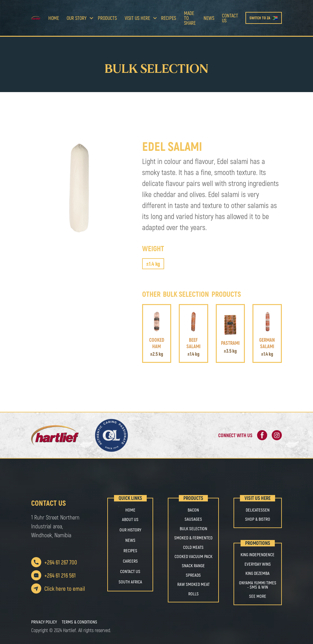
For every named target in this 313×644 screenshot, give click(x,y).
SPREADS (193, 575)
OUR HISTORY (130, 530)
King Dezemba (258, 573)
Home (54, 18)
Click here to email (65, 588)
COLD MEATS (193, 547)
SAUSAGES (193, 519)
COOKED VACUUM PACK (193, 557)
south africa (130, 582)
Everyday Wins (258, 564)
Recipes (169, 18)
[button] (78, 18)
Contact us (230, 18)
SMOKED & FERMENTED (193, 538)
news (209, 18)
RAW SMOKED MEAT (193, 584)
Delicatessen (258, 510)
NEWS (130, 540)
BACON (193, 510)
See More (258, 596)
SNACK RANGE (193, 566)
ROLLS (193, 594)
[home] (38, 18)
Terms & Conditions (79, 622)
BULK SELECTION (193, 529)
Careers (130, 561)
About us (130, 519)
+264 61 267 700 (61, 562)
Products (107, 18)
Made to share (190, 18)
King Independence (258, 555)
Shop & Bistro (258, 519)
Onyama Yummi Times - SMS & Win (258, 585)
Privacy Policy (44, 622)
